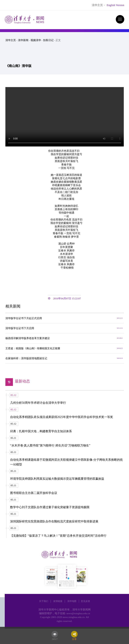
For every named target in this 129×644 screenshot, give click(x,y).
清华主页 (97, 5)
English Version (116, 5)
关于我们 (44, 601)
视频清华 (36, 40)
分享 (74, 639)
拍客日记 (48, 40)
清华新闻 (23, 40)
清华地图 (72, 601)
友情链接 (58, 601)
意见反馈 (85, 601)
